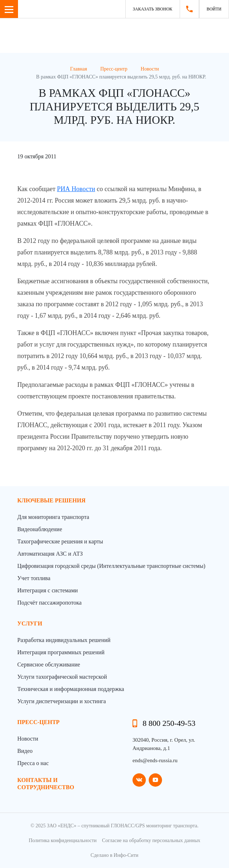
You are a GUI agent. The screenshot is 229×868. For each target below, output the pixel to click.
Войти (214, 9)
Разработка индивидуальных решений (64, 640)
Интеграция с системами (48, 590)
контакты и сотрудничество (46, 783)
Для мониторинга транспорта (53, 517)
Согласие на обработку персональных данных (151, 840)
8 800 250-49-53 (169, 723)
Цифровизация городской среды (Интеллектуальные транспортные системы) (111, 566)
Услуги (30, 623)
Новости (28, 739)
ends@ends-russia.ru (155, 760)
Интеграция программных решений (61, 652)
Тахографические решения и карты (60, 541)
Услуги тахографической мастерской (62, 677)
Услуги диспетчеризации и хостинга (62, 701)
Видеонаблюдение (40, 529)
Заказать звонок (153, 9)
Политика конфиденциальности (63, 840)
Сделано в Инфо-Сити (115, 855)
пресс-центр (38, 722)
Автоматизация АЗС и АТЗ (50, 554)
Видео (25, 751)
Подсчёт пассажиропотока (50, 603)
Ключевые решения (51, 500)
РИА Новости (76, 189)
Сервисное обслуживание (49, 664)
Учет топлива (34, 578)
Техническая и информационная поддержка (71, 689)
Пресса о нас (33, 763)
